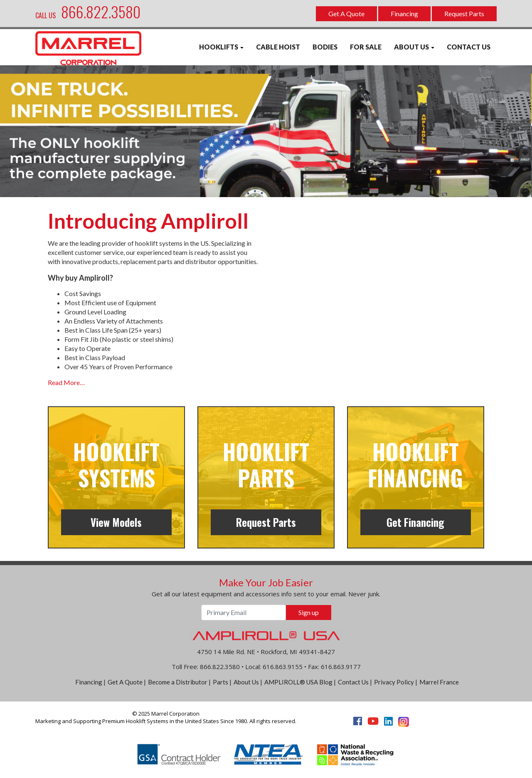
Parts (220, 682)
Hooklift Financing (415, 464)
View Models (116, 522)
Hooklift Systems (116, 464)
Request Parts (464, 14)
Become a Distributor (178, 682)
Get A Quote (346, 14)
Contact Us (353, 682)
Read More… (66, 382)
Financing (404, 14)
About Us (246, 682)
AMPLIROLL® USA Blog (298, 682)
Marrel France (439, 682)
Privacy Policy (394, 682)
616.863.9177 (341, 667)
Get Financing (415, 522)
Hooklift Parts (266, 464)
